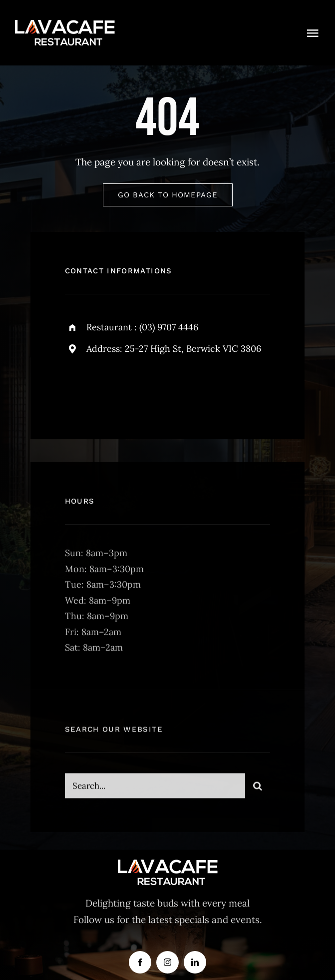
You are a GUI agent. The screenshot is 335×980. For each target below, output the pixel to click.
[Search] (258, 790)
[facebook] (76, 388)
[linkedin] (195, 962)
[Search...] (155, 790)
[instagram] (131, 388)
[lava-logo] (65, 24)
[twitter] (104, 388)
